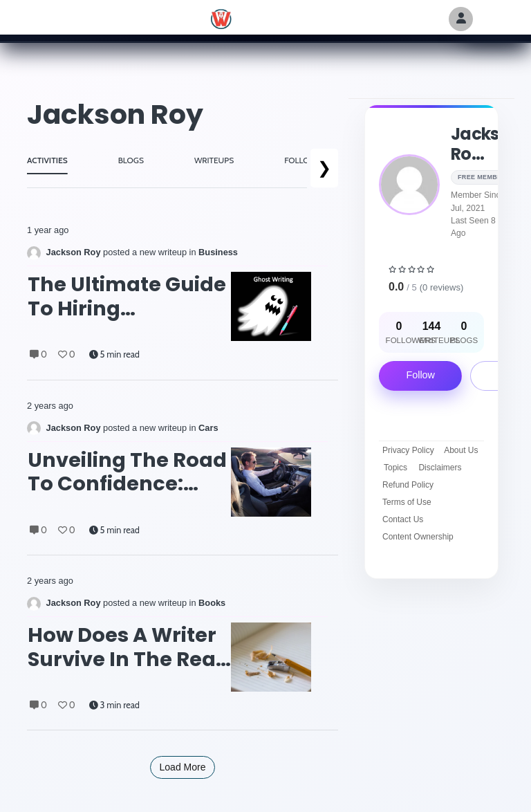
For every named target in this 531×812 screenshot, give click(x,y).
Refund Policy (408, 485)
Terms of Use (407, 502)
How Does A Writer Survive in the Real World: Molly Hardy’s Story (125, 647)
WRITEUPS (214, 160)
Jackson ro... (485, 144)
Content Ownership (418, 537)
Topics (395, 468)
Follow (420, 375)
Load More (183, 767)
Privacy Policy (408, 450)
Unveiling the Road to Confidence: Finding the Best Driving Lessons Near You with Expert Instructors (127, 472)
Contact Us (403, 519)
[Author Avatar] (461, 19)
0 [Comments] (38, 354)
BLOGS (131, 160)
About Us (461, 450)
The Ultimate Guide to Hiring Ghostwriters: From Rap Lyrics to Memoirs (127, 296)
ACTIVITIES (47, 160)
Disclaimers (440, 468)
